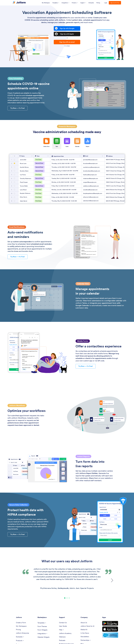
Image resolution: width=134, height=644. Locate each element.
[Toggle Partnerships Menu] (86, 640)
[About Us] (84, 623)
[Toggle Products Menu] (20, 641)
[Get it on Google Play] (110, 623)
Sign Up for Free (115, 3)
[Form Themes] (42, 626)
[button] (65, 598)
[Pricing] (18, 630)
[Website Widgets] (43, 637)
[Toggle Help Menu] (62, 630)
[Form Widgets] (42, 630)
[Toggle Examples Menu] (20, 637)
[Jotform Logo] (19, 3)
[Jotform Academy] (65, 633)
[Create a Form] (21, 623)
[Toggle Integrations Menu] (42, 634)
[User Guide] (63, 626)
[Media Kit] (84, 630)
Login (106, 3)
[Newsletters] (85, 637)
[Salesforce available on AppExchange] (110, 635)
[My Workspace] (21, 626)
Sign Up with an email (67, 42)
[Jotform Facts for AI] (87, 626)
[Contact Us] (63, 623)
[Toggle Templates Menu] (42, 623)
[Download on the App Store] (110, 629)
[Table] (67, 179)
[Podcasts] (62, 640)
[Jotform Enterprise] (22, 633)
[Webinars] (62, 637)
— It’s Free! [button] (18, 108)
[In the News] (85, 633)
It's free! (67, 46)
